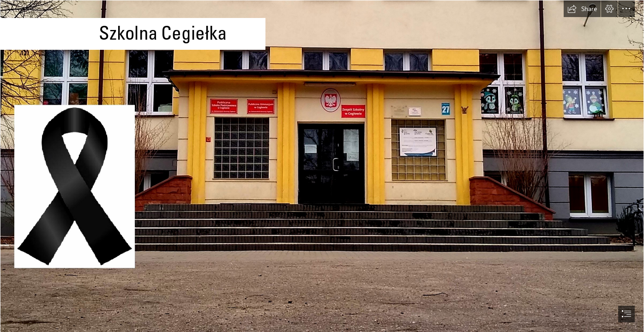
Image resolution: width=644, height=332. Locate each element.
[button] (582, 9)
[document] (322, 166)
